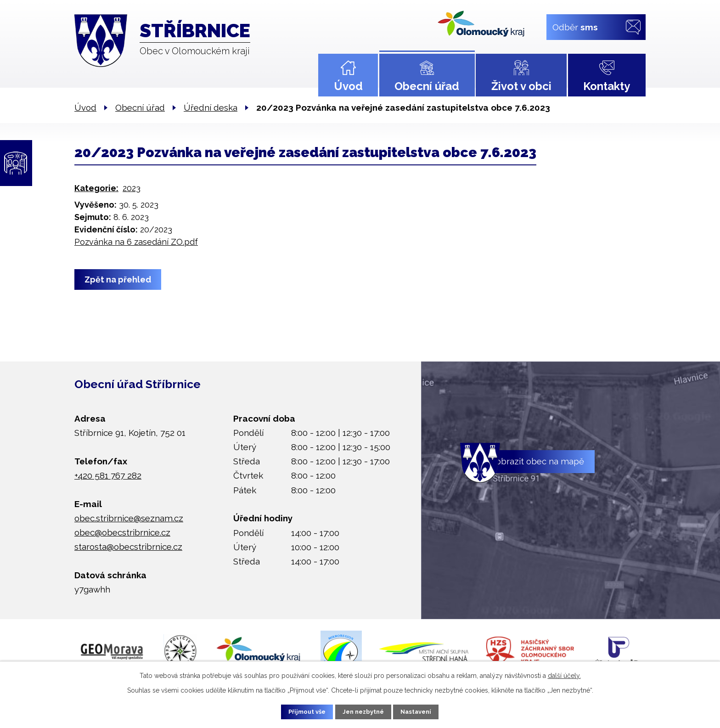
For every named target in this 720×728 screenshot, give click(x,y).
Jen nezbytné (364, 711)
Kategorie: (96, 188)
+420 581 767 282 (108, 475)
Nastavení (424, 711)
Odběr (575, 27)
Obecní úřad (427, 86)
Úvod (348, 86)
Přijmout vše (300, 711)
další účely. (564, 674)
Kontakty (607, 86)
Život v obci (521, 86)
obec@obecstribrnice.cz (122, 532)
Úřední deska (211, 107)
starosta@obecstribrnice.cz (128, 547)
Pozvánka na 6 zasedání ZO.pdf (136, 242)
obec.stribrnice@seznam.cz (129, 518)
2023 (132, 188)
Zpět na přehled (120, 279)
